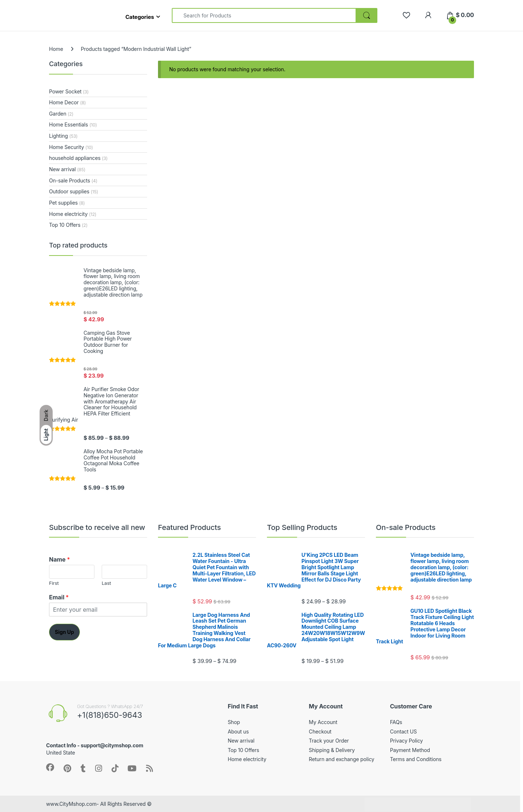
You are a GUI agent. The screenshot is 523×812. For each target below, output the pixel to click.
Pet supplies (63, 203)
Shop (234, 722)
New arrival (62, 169)
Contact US (404, 731)
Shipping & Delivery (332, 750)
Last (106, 583)
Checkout (320, 731)
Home (56, 49)
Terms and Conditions (416, 759)
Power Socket (65, 91)
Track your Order (329, 741)
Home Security (66, 147)
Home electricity (68, 214)
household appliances (75, 158)
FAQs (396, 722)
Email (59, 597)
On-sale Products (70, 180)
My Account (323, 722)
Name (59, 559)
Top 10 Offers (65, 225)
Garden (58, 114)
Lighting (58, 136)
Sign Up (64, 632)
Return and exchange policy (341, 759)
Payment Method (410, 750)
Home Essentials (68, 124)
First (54, 583)
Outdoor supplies (69, 191)
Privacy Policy (407, 741)
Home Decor (64, 102)
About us (238, 731)
